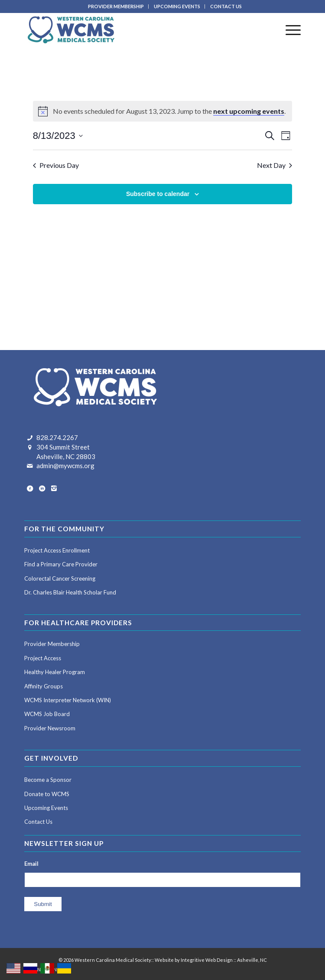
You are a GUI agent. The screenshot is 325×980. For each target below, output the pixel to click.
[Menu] (289, 30)
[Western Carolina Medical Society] (135, 30)
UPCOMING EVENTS (177, 6)
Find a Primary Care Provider (61, 564)
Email (31, 864)
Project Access (43, 658)
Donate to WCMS (47, 794)
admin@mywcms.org (65, 466)
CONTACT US (226, 6)
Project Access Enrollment (57, 550)
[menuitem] (116, 6)
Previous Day (56, 165)
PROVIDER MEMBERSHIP (116, 6)
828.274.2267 (57, 437)
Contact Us (38, 822)
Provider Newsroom (50, 728)
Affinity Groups (44, 686)
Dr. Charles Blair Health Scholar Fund (70, 592)
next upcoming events (249, 111)
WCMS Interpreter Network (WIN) (68, 700)
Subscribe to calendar (158, 194)
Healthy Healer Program (55, 672)
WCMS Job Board (47, 714)
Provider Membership (52, 644)
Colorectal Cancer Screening (60, 578)
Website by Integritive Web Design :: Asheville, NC (211, 960)
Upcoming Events (46, 808)
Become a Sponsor (48, 780)
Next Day (275, 165)
